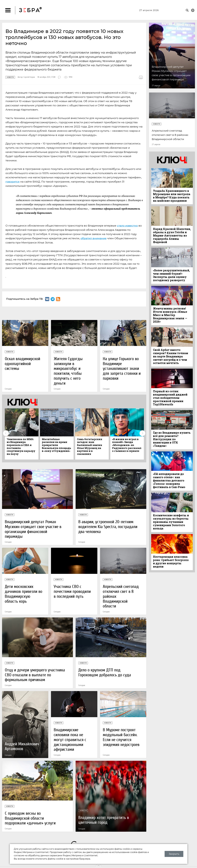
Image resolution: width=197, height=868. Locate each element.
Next (142, 433)
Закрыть (174, 854)
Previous (6, 433)
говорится (13, 182)
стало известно (127, 226)
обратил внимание (94, 238)
